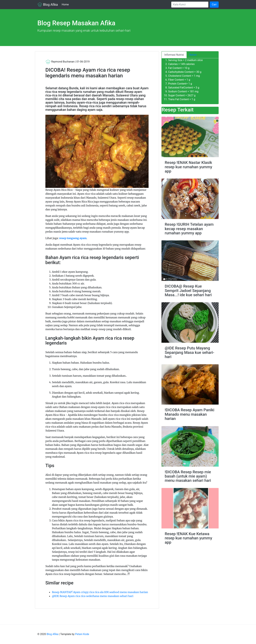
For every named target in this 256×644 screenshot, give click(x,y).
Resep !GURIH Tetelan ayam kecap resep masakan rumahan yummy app (189, 229)
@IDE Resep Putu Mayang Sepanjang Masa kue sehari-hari (189, 352)
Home (66, 4)
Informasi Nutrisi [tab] (174, 55)
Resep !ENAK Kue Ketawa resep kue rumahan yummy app (188, 538)
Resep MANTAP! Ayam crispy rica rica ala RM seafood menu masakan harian (100, 592)
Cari (214, 4)
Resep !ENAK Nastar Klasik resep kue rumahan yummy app (188, 167)
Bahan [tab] (193, 55)
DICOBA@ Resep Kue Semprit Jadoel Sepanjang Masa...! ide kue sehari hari (188, 291)
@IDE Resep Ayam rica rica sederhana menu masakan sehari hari (93, 596)
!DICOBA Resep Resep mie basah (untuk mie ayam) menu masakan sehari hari (188, 476)
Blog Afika (48, 5)
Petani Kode (82, 634)
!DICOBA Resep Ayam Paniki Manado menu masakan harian (190, 414)
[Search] (190, 5)
